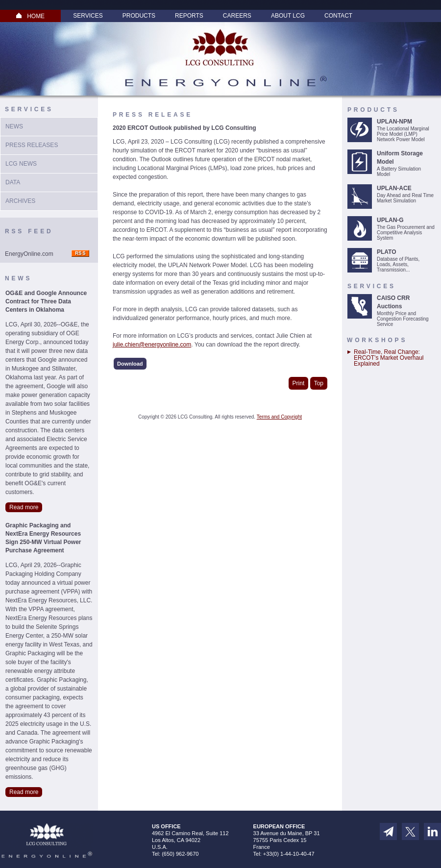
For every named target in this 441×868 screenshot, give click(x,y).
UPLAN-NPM (394, 122)
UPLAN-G (390, 220)
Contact (338, 16)
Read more (24, 507)
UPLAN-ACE (394, 188)
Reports (189, 16)
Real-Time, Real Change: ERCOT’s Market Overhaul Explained (389, 358)
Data (13, 182)
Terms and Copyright (279, 417)
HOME (30, 16)
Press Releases (32, 145)
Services (88, 16)
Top (319, 383)
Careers (237, 16)
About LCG (288, 16)
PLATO (387, 252)
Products (139, 16)
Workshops (377, 340)
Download (130, 364)
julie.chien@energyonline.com (152, 345)
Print (299, 383)
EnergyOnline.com (29, 254)
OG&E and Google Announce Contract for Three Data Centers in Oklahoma (46, 301)
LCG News (21, 164)
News (14, 126)
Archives (20, 201)
